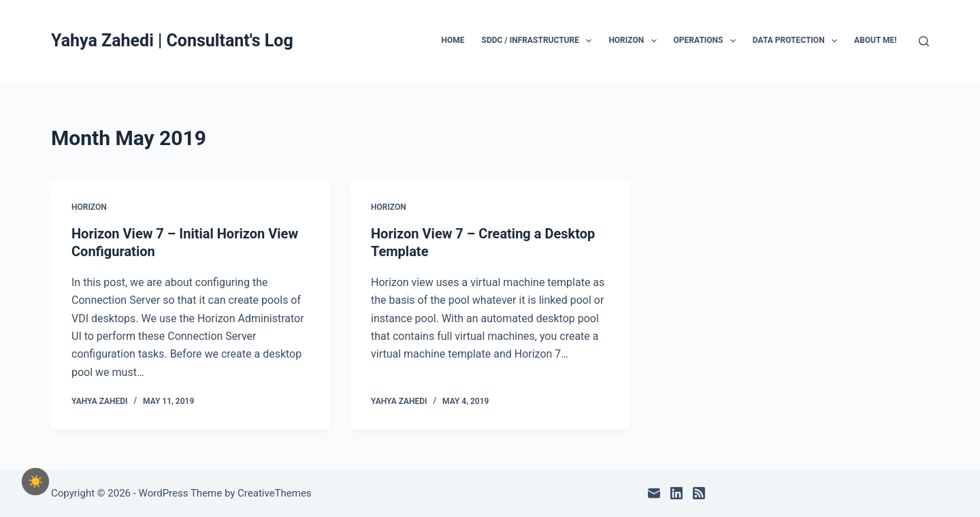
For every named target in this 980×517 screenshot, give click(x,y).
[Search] (924, 41)
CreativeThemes (275, 493)
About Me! (876, 40)
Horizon (635, 41)
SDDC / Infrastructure (540, 41)
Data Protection (798, 41)
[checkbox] (35, 482)
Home (453, 40)
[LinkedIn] (676, 493)
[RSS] (699, 493)
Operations (707, 41)
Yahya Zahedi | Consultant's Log (172, 41)
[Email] (654, 493)
